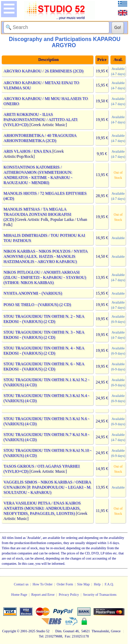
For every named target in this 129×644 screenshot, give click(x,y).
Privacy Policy (69, 595)
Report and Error (43, 595)
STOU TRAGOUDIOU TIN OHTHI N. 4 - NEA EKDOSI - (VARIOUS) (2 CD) (44, 351)
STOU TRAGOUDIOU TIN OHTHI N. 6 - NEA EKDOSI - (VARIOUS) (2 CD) (44, 366)
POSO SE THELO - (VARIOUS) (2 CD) (37, 305)
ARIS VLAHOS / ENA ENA (27, 151)
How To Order (43, 584)
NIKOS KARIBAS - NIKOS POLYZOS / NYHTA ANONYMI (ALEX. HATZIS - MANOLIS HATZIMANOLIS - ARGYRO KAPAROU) (46, 256)
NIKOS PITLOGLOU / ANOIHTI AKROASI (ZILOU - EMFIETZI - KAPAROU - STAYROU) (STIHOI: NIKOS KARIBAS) (45, 277)
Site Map (83, 584)
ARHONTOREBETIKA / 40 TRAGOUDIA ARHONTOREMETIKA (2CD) (40, 138)
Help (97, 584)
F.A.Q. (109, 584)
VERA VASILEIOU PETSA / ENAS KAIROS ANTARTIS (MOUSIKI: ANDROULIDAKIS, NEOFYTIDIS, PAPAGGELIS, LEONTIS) (42, 508)
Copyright (9, 631)
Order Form (65, 584)
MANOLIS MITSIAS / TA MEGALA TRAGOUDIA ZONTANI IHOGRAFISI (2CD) (37, 214)
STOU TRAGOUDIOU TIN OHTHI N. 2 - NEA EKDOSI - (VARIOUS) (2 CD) (44, 319)
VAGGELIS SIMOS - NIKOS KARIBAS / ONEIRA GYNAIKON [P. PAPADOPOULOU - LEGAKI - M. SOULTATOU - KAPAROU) (47, 487)
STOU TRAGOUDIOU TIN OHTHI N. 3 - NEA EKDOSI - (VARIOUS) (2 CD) (44, 335)
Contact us (21, 584)
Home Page (19, 595)
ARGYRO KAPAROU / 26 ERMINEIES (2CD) (44, 71)
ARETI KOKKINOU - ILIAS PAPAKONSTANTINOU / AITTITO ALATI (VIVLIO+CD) (40, 120)
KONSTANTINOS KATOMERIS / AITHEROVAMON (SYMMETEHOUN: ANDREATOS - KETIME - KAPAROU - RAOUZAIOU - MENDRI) (38, 175)
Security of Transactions (100, 595)
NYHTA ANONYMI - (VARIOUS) (33, 293)
